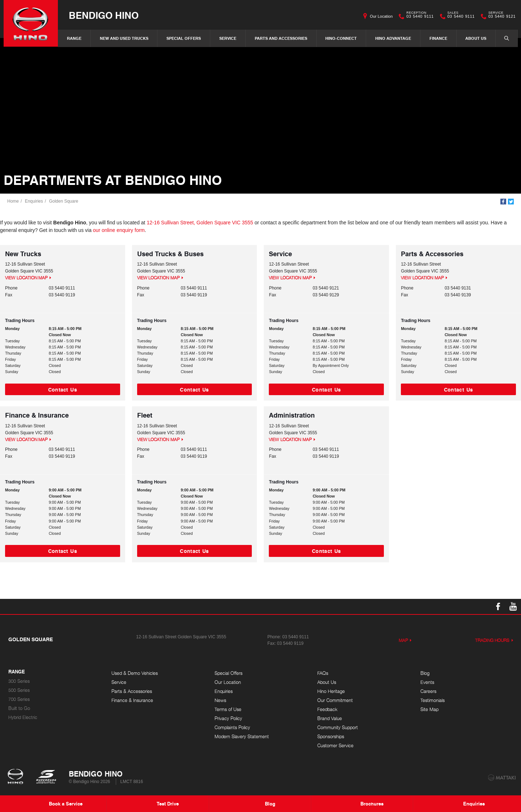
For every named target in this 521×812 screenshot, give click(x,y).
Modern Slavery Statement (242, 737)
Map (403, 640)
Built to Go (19, 708)
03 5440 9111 (418, 16)
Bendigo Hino (104, 15)
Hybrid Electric (23, 717)
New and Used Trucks (124, 38)
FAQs (323, 673)
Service (228, 38)
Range (74, 38)
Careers (428, 691)
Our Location (381, 16)
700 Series (19, 699)
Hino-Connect (341, 38)
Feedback (327, 709)
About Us (476, 38)
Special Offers (184, 38)
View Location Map (26, 278)
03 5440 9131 (458, 288)
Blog (425, 673)
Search (503, 38)
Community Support (338, 728)
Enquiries (34, 201)
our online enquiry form (119, 230)
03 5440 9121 (500, 16)
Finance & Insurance (132, 700)
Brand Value (330, 718)
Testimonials (433, 700)
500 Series (19, 690)
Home (13, 201)
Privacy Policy (228, 718)
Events (427, 682)
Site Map (429, 709)
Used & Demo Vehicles (135, 673)
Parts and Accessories (281, 38)
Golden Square (63, 201)
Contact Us (63, 389)
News (220, 700)
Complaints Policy (232, 728)
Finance (438, 38)
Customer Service (335, 746)
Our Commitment (335, 700)
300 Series (19, 681)
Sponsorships (331, 737)
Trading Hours (492, 640)
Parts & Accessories (132, 691)
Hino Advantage (393, 38)
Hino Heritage (331, 691)
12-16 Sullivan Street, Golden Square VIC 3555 (200, 223)
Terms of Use (228, 709)
